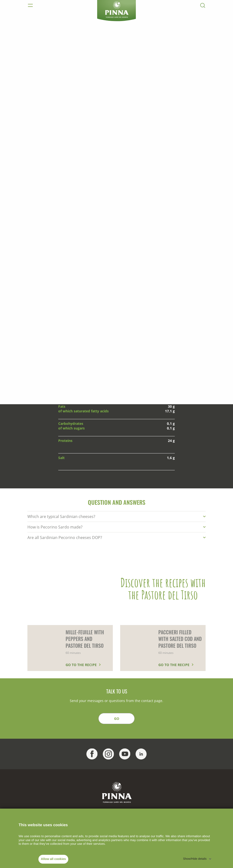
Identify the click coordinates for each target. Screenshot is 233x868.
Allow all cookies (53, 859)
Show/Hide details (195, 859)
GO (117, 719)
